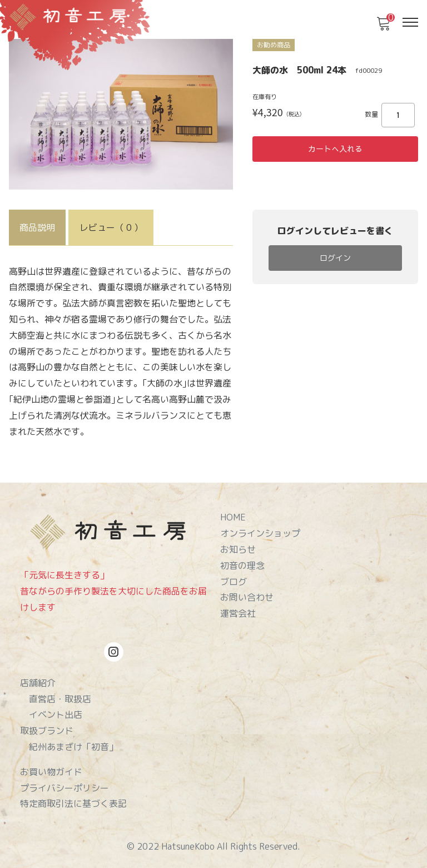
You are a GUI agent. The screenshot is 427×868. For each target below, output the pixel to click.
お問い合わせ (247, 597)
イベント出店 (56, 715)
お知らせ (238, 549)
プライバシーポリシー (64, 788)
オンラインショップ (260, 533)
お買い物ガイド (51, 772)
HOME (233, 517)
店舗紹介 (38, 683)
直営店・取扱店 (60, 699)
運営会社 (238, 613)
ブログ (234, 582)
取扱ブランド (47, 731)
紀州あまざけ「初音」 (73, 747)
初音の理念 (242, 566)
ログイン (335, 258)
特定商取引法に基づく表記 (73, 803)
